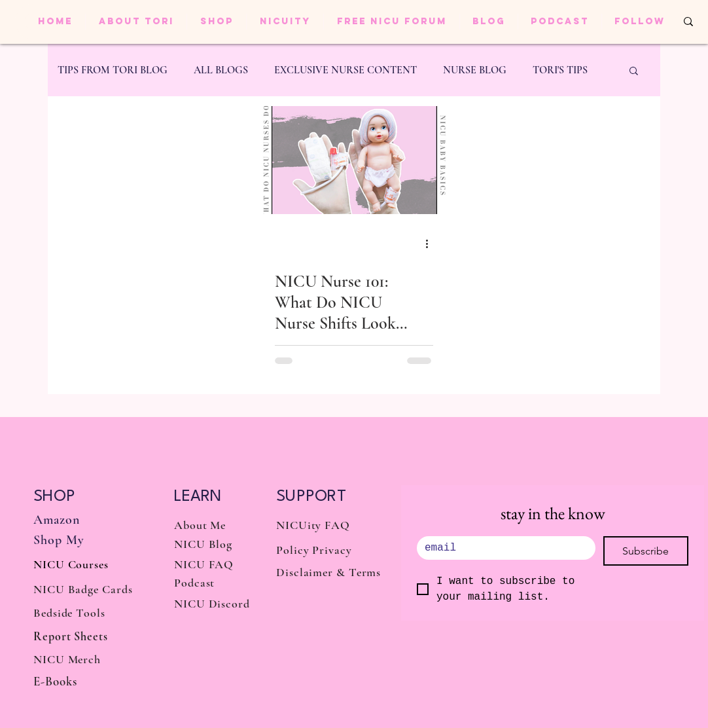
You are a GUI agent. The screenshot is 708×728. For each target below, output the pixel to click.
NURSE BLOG (475, 70)
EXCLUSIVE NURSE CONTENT (345, 70)
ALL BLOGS (221, 70)
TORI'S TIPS (560, 70)
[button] (634, 72)
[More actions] (431, 244)
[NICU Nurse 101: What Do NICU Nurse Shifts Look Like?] (354, 160)
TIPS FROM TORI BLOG (113, 70)
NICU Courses (71, 564)
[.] (502, 548)
